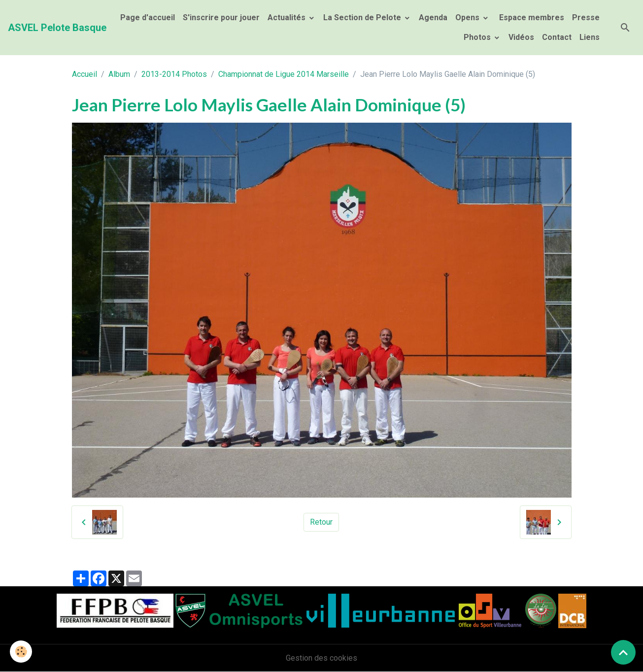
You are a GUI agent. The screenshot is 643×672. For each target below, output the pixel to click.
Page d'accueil (148, 17)
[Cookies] (21, 652)
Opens (468, 17)
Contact (557, 37)
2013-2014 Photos (174, 74)
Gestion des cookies (321, 658)
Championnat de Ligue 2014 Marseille (284, 74)
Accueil (85, 74)
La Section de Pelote (363, 17)
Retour (321, 522)
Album (119, 74)
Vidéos (521, 37)
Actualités (288, 17)
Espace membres (531, 17)
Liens (590, 37)
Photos (478, 37)
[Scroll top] (623, 652)
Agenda (433, 17)
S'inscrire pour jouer (221, 17)
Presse (586, 17)
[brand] (57, 28)
